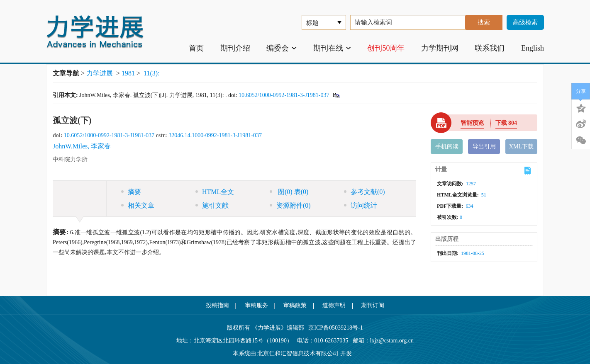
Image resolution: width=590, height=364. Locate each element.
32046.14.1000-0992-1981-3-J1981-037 (215, 135)
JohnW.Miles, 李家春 (82, 146)
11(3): (152, 73)
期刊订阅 (373, 305)
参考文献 (364, 192)
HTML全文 (215, 192)
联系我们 (490, 48)
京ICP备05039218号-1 (334, 328)
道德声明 (334, 305)
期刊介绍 (235, 48)
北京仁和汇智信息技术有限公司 (298, 353)
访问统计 (361, 205)
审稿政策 (295, 305)
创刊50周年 (386, 48)
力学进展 (100, 73)
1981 (128, 73)
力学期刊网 (440, 48)
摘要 (131, 192)
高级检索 (525, 22)
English (533, 48)
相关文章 (138, 205)
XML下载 (521, 147)
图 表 (289, 192)
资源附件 (290, 205)
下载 (506, 123)
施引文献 (212, 205)
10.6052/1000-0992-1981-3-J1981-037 (284, 95)
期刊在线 (332, 48)
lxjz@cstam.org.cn (392, 341)
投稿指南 (217, 305)
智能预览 (472, 123)
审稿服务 (256, 305)
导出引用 (484, 147)
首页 (196, 48)
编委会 (282, 48)
